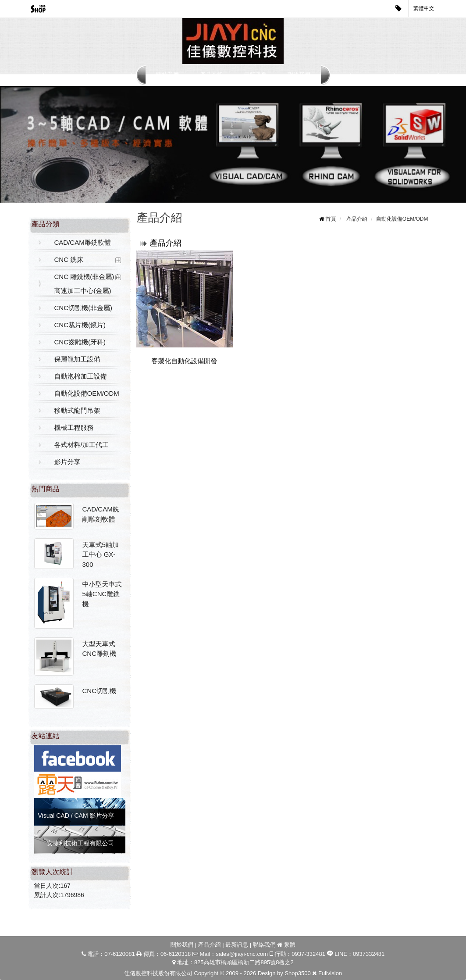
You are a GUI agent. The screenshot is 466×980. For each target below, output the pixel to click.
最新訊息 (255, 75)
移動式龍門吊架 (77, 410)
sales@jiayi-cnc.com (242, 954)
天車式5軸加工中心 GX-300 (101, 554)
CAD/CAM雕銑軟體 (83, 242)
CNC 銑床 (69, 259)
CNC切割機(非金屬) (84, 308)
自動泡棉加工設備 (81, 376)
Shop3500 (297, 973)
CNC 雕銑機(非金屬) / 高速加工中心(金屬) (86, 284)
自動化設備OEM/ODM (87, 393)
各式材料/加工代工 (82, 445)
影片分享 (68, 462)
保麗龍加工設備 (77, 359)
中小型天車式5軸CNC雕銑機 (102, 594)
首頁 (331, 219)
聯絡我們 (299, 75)
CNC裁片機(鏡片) (80, 325)
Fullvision (330, 973)
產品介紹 (211, 75)
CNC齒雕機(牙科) (80, 342)
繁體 (290, 945)
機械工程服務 (74, 427)
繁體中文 (424, 8)
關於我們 (167, 75)
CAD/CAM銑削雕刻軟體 (101, 514)
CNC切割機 (100, 691)
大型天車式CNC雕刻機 (100, 649)
